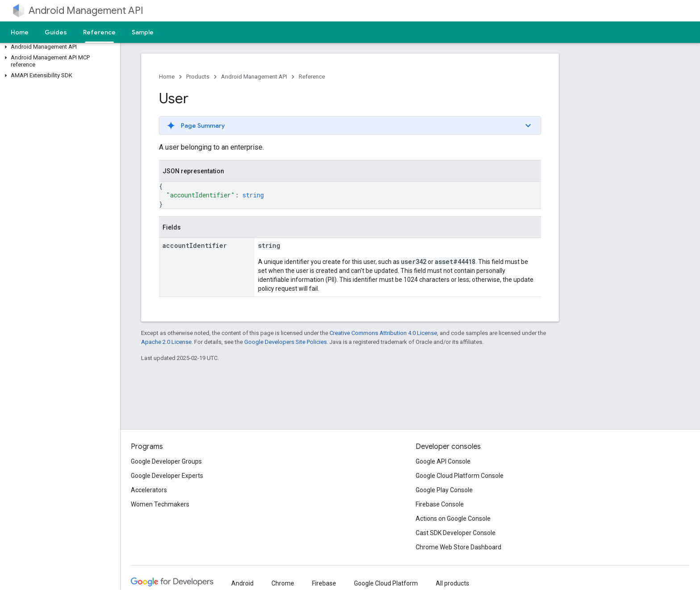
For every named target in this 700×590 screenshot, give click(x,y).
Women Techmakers (160, 504)
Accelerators (149, 490)
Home (20, 32)
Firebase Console (440, 504)
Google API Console (443, 461)
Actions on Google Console (453, 519)
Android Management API (86, 10)
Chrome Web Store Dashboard (458, 547)
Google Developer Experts (167, 476)
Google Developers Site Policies (285, 342)
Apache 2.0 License (166, 342)
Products (198, 77)
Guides (56, 32)
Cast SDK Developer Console (456, 533)
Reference (312, 77)
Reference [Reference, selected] (99, 32)
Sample (143, 32)
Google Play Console (444, 490)
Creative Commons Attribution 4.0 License (383, 333)
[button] (58, 47)
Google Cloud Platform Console (460, 476)
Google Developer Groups (166, 461)
